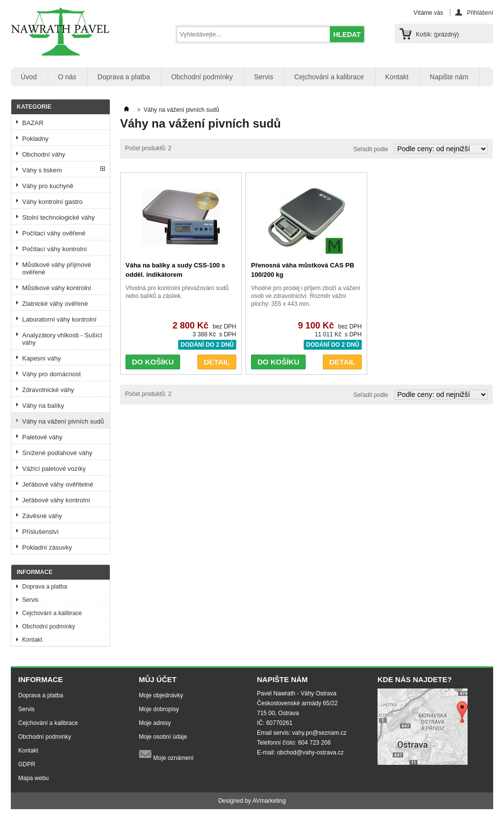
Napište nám (449, 77)
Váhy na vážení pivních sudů (63, 421)
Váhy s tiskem (42, 170)
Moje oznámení (166, 754)
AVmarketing (269, 801)
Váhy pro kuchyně (48, 186)
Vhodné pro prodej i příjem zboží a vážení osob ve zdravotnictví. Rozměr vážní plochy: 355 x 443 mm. (306, 296)
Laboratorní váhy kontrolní (59, 319)
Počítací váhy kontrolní (55, 249)
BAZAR (33, 123)
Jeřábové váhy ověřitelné (58, 484)
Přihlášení (480, 13)
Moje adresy (155, 723)
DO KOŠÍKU (153, 362)
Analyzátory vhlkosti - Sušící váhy (62, 339)
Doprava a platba (124, 77)
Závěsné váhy (42, 516)
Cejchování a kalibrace (329, 77)
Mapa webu (33, 778)
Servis (264, 77)
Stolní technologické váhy (58, 217)
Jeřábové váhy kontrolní (56, 500)
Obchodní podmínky (202, 77)
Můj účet (158, 679)
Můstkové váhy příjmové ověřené (57, 268)
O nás (67, 77)
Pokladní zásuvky (47, 547)
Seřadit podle (371, 149)
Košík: (437, 34)
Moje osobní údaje (163, 737)
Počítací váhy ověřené (54, 233)
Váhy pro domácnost (51, 374)
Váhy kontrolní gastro (52, 202)
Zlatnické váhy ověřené (55, 304)
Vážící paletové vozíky (54, 469)
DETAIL (217, 362)
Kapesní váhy (42, 358)
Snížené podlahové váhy (57, 453)
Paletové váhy (42, 437)
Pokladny (35, 139)
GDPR (27, 764)
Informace (35, 572)
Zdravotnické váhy (48, 390)
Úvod (29, 77)
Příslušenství (40, 532)
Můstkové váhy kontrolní (57, 288)
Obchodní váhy (44, 154)
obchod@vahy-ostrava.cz (311, 753)
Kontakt (397, 77)
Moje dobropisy (159, 709)
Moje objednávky (161, 695)
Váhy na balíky (43, 406)
